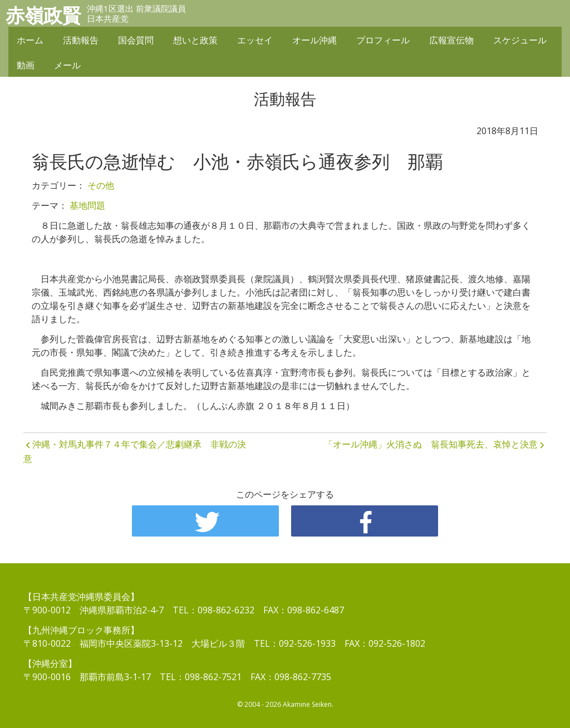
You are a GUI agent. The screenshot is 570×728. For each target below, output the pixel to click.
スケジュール (520, 40)
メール (67, 65)
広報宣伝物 (451, 40)
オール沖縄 (315, 40)
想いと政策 (195, 40)
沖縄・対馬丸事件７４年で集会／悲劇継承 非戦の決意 (135, 451)
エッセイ (255, 40)
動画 (26, 65)
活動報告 (81, 40)
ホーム (30, 40)
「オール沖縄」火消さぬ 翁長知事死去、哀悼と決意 (431, 444)
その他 (101, 185)
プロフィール (383, 40)
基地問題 (87, 205)
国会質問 (136, 40)
